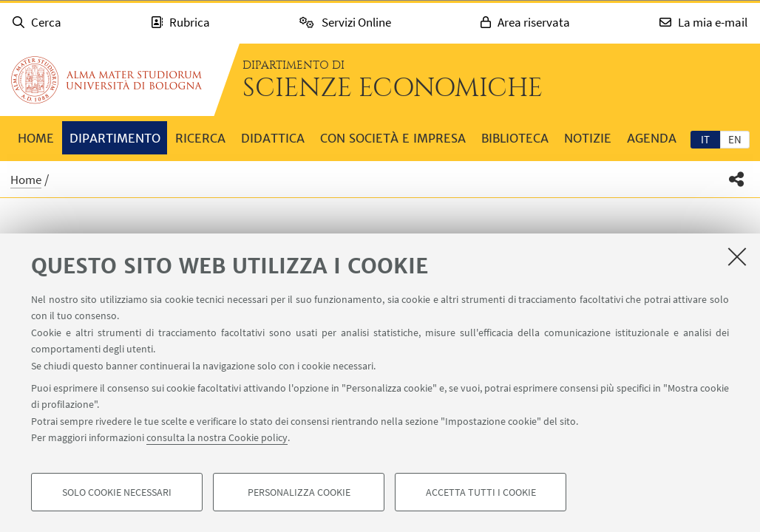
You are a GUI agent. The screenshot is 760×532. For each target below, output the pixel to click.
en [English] (735, 139)
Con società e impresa (393, 138)
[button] (737, 179)
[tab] (705, 139)
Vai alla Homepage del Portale (106, 80)
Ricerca (200, 138)
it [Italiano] (705, 139)
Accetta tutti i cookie (481, 492)
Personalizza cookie (299, 492)
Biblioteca (515, 138)
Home (36, 138)
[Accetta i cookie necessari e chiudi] (737, 256)
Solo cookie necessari (117, 492)
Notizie (588, 138)
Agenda (652, 138)
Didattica (273, 138)
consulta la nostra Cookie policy (217, 437)
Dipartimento (115, 138)
